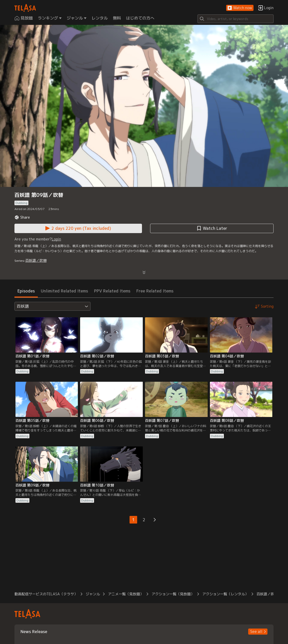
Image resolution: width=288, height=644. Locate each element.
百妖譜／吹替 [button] (267, 594)
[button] (240, 8)
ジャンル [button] (93, 594)
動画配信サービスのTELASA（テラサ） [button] (46, 594)
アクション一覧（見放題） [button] (173, 594)
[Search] (236, 19)
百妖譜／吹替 (36, 260)
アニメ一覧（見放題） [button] (126, 594)
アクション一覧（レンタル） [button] (225, 594)
